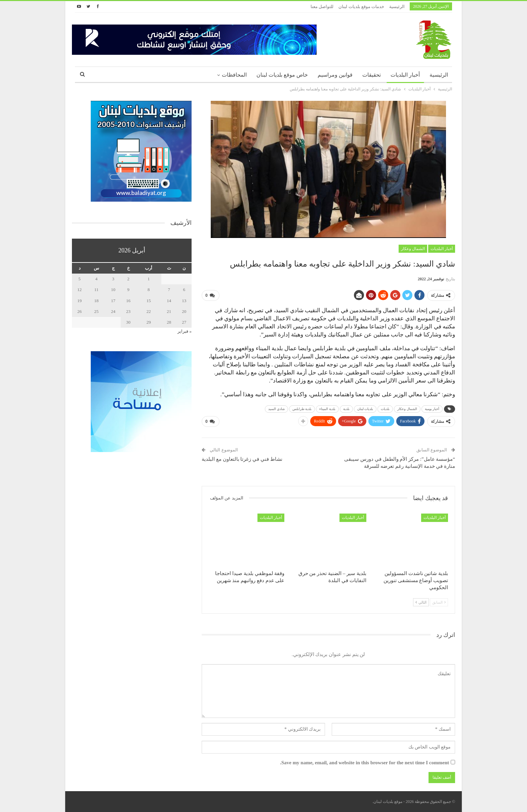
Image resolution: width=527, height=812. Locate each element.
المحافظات (234, 75)
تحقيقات (372, 75)
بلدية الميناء (327, 409)
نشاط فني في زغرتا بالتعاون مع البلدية (242, 459)
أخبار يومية (432, 409)
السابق (439, 602)
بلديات (385, 409)
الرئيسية (397, 7)
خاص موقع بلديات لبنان (282, 75)
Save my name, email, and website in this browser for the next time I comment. (364, 763)
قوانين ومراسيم (335, 75)
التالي (421, 602)
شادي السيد (276, 409)
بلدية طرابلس (302, 409)
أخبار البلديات (405, 75)
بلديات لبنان (365, 409)
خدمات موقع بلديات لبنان (361, 7)
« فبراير (185, 331)
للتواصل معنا (322, 7)
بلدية (346, 409)
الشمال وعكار (413, 249)
